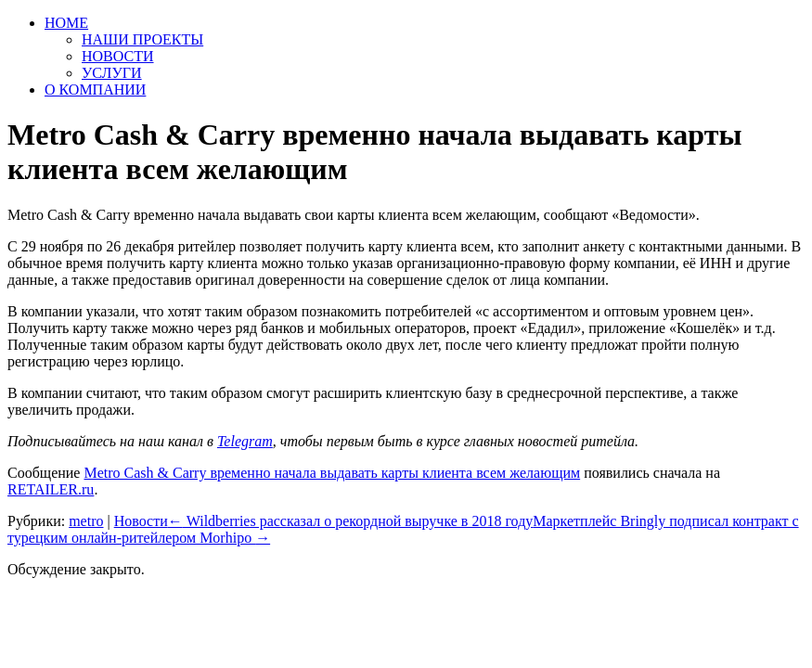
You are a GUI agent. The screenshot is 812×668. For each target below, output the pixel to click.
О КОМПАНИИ (95, 90)
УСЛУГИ (112, 73)
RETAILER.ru (51, 489)
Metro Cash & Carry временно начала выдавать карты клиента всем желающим (332, 473)
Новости (141, 521)
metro (86, 521)
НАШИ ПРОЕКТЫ (142, 39)
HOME (66, 23)
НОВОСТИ (118, 56)
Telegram (245, 441)
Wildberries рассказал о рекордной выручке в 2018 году (351, 521)
